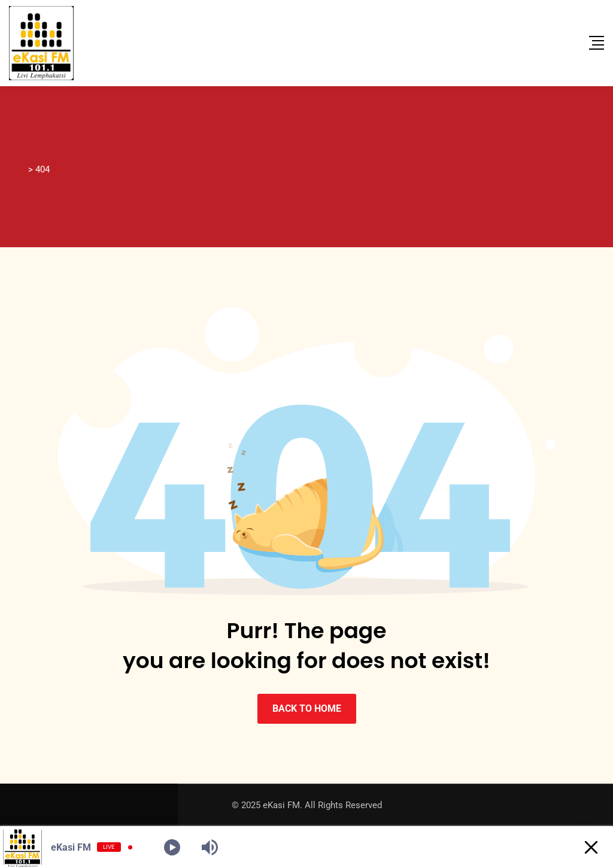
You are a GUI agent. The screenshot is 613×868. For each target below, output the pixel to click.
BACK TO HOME (307, 708)
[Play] (172, 847)
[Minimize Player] (591, 847)
